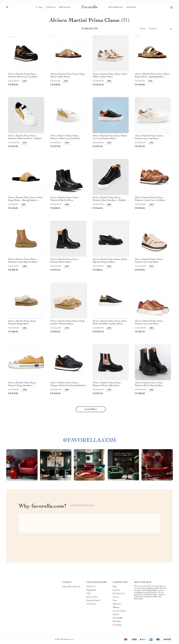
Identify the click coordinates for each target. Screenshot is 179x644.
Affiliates (116, 608)
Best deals (65, 7)
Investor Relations (120, 611)
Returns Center (92, 597)
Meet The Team (119, 594)
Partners (116, 614)
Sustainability (118, 618)
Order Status (91, 604)
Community (117, 625)
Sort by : (143, 29)
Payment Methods (93, 601)
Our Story (117, 590)
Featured (131, 7)
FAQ (88, 594)
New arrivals (116, 7)
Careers (116, 597)
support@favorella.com (71, 587)
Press (115, 601)
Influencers (117, 604)
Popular (51, 7)
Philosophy (117, 621)
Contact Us (91, 587)
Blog (115, 587)
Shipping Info (91, 590)
